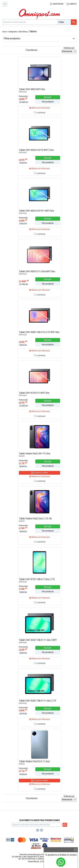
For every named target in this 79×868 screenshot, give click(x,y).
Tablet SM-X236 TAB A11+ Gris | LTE (37, 701)
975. (23, 403)
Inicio (4, 32)
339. (23, 342)
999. (23, 99)
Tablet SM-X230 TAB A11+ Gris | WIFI (38, 640)
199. (23, 528)
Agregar (48, 97)
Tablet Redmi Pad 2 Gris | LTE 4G (35, 519)
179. (23, 463)
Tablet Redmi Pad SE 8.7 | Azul (34, 761)
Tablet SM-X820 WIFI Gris (32, 89)
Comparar (40, 113)
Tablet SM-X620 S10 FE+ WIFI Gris (36, 211)
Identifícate (57, 4)
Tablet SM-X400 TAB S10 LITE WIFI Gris (39, 332)
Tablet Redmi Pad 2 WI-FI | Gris (35, 454)
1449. (24, 281)
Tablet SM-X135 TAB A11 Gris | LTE (37, 579)
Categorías (13, 32)
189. (23, 589)
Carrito (71, 4)
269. (23, 710)
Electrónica (23, 32)
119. (23, 771)
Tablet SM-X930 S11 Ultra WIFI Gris (37, 271)
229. (23, 650)
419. (23, 160)
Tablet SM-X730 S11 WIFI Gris (34, 393)
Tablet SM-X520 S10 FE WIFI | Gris (36, 150)
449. (23, 221)
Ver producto (48, 102)
